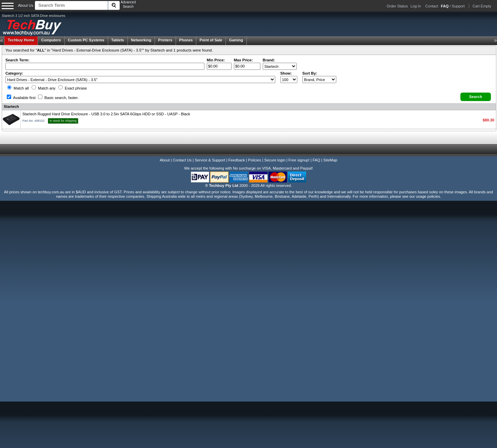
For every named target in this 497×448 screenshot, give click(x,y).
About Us (26, 5)
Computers (51, 40)
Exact (73, 88)
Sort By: (310, 73)
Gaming (236, 40)
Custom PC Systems (86, 40)
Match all (18, 88)
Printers (165, 40)
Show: (286, 73)
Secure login (275, 160)
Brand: (269, 60)
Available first (21, 98)
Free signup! (299, 160)
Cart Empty (482, 6)
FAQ (316, 160)
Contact (432, 6)
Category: (14, 73)
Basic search (58, 98)
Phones (186, 40)
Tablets (118, 40)
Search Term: (17, 60)
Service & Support (210, 160)
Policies (255, 160)
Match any (44, 88)
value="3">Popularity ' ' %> (319, 80)
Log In (416, 6)
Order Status (397, 6)
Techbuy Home (21, 40)
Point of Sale (211, 40)
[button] (476, 97)
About (165, 160)
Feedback (236, 160)
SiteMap (330, 160)
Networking (141, 40)
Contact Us (182, 160)
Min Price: (216, 60)
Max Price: (243, 60)
